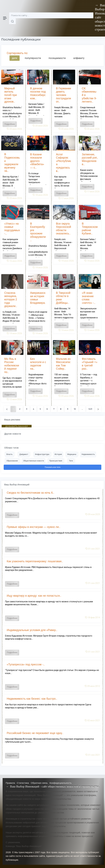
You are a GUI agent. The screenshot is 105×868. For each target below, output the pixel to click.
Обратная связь (39, 783)
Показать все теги (52, 467)
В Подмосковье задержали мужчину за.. (12, 163)
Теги (71, 461)
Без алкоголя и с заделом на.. (38, 364)
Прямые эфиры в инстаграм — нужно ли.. (34, 527)
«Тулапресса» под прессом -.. (26, 664)
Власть (9, 454)
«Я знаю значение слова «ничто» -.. (89, 298)
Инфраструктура (42, 454)
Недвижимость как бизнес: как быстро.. (32, 699)
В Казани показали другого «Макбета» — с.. (37, 161)
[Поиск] (51, 15)
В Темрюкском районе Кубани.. (90, 229)
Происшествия (56, 461)
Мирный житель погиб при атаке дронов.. (11, 95)
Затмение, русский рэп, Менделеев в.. (90, 159)
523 (90, 409)
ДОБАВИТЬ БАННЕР (17, 426)
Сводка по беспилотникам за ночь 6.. (30, 493)
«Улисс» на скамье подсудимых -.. (12, 229)
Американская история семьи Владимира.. (38, 299)
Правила (10, 783)
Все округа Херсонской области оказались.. (64, 229)
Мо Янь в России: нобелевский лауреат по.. (12, 365)
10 (75, 409)
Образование (12, 461)
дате (15, 58)
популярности (33, 58)
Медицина (72, 454)
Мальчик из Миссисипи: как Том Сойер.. (63, 364)
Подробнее (10, 124)
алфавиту (79, 58)
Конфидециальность (61, 783)
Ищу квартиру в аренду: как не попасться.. (34, 596)
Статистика (23, 783)
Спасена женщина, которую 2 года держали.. (11, 299)
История (58, 454)
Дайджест (24, 454)
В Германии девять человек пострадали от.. (64, 95)
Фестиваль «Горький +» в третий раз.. (90, 364)
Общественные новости (34, 461)
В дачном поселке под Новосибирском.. (38, 93)
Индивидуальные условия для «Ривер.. (32, 630)
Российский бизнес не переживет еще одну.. (35, 733)
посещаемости (57, 58)
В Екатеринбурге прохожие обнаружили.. (38, 232)
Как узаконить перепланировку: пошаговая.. (35, 561)
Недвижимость (88, 454)
